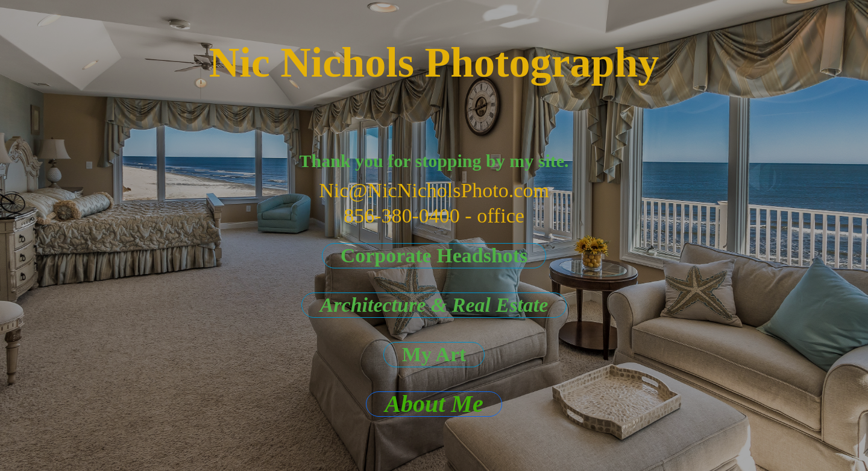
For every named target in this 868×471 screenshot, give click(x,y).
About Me (434, 404)
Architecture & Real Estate (434, 305)
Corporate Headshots (434, 255)
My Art (434, 354)
